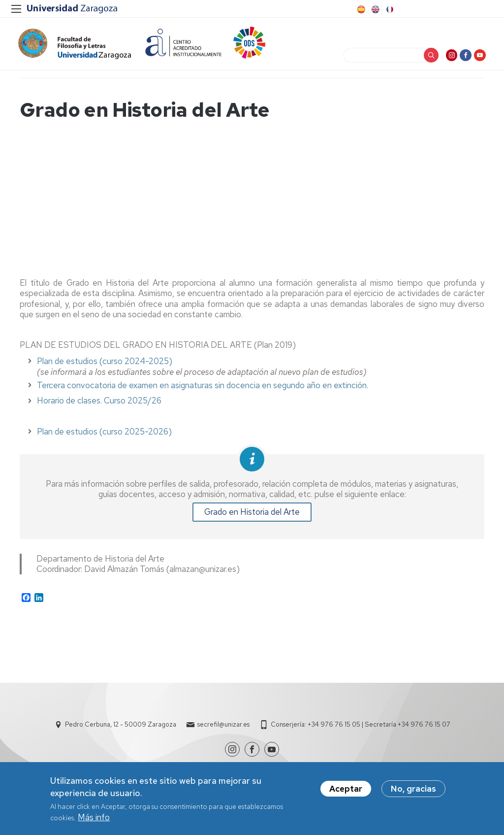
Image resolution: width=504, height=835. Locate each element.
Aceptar (346, 789)
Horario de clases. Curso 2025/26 (99, 405)
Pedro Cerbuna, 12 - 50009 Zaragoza (121, 729)
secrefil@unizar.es (223, 729)
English (375, 9)
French (389, 9)
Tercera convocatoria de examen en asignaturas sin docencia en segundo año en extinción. (203, 390)
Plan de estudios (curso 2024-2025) (105, 366)
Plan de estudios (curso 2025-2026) (104, 436)
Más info (94, 818)
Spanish (360, 9)
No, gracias (413, 789)
